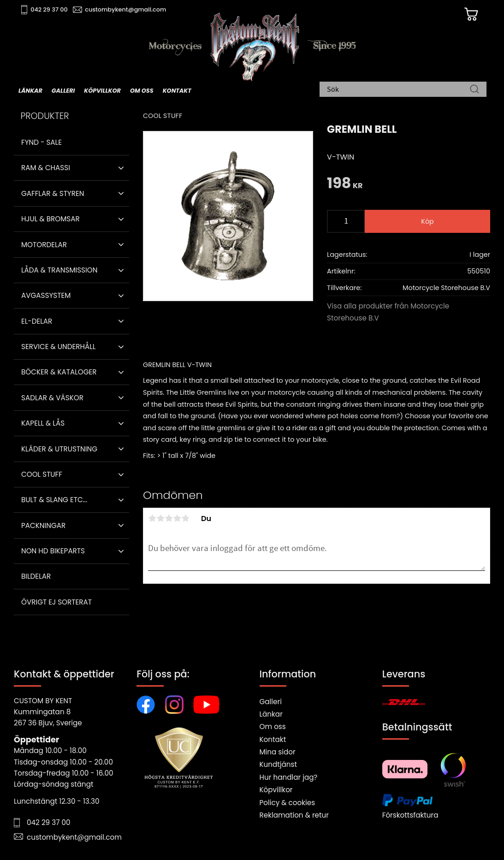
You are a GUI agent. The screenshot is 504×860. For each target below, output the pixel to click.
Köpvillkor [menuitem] (102, 91)
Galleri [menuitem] (63, 91)
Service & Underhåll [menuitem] (58, 347)
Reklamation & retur (294, 815)
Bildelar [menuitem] (36, 576)
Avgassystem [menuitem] (46, 295)
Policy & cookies (288, 803)
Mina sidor (278, 752)
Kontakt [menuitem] (177, 91)
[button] (121, 168)
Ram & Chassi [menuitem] (46, 168)
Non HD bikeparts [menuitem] (53, 551)
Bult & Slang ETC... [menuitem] (54, 500)
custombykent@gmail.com (125, 9)
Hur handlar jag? (289, 777)
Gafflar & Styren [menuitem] (53, 193)
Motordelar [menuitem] (44, 245)
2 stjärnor (160, 518)
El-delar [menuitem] (37, 321)
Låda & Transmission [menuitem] (59, 270)
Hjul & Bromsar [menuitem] (50, 219)
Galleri (271, 702)
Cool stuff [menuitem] (42, 474)
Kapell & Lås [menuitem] (43, 423)
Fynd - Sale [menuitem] (42, 142)
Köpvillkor (276, 790)
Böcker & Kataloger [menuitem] (59, 372)
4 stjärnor (177, 518)
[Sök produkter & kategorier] (398, 90)
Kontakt (273, 739)
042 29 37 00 (49, 9)
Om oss (273, 727)
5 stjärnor (185, 518)
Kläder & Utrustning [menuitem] (59, 449)
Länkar (271, 714)
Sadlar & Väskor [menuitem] (52, 398)
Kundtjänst (279, 764)
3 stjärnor (169, 518)
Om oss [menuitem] (142, 91)
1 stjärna (152, 518)
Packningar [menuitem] (43, 525)
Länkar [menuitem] (30, 91)
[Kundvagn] (471, 14)
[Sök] (474, 90)
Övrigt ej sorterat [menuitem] (56, 602)
